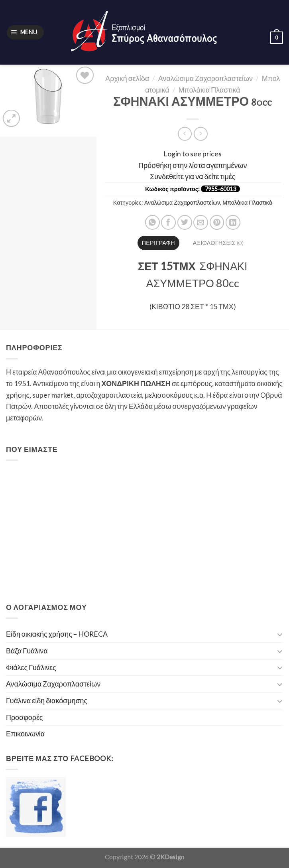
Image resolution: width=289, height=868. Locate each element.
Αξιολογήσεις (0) (218, 243)
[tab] (158, 243)
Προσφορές (25, 717)
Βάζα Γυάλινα (27, 651)
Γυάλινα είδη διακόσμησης (47, 700)
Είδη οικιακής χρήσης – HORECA (57, 634)
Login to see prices (193, 154)
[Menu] (25, 32)
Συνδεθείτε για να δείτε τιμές (193, 176)
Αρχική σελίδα (127, 78)
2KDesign (170, 857)
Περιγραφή (158, 243)
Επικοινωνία (25, 734)
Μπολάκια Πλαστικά (209, 90)
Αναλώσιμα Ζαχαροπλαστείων (205, 78)
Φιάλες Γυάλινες (31, 667)
